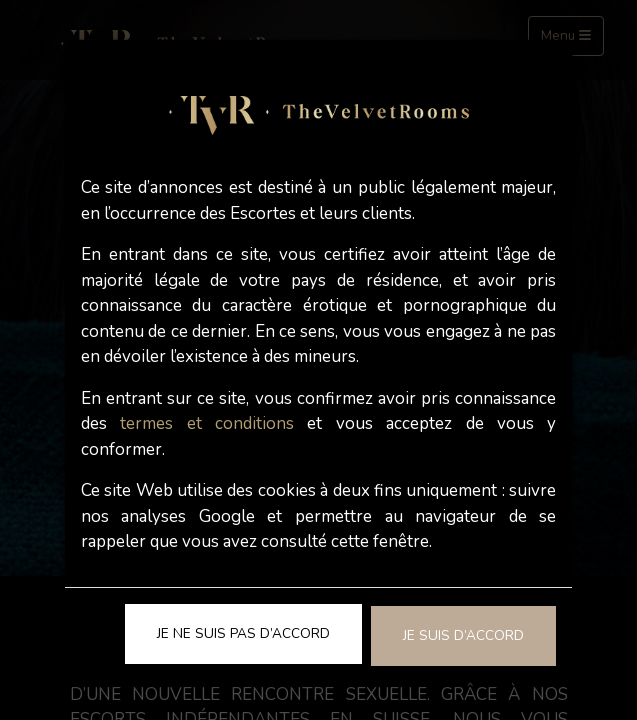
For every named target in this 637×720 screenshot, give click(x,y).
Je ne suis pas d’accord (243, 633)
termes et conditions (207, 423)
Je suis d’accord (463, 635)
